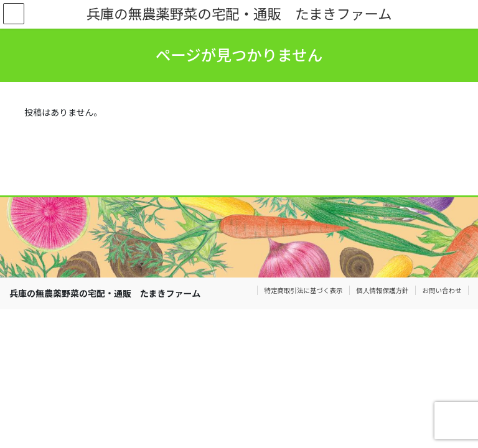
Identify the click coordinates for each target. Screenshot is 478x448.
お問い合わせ (442, 290)
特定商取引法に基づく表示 (304, 290)
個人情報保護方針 (383, 290)
